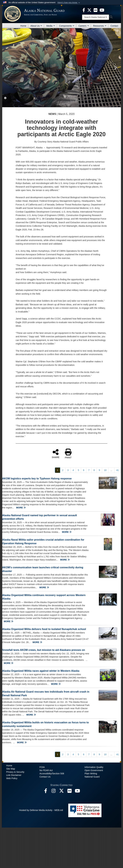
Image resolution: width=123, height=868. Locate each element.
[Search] (96, 17)
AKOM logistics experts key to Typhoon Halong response (37, 479)
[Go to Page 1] (58, 470)
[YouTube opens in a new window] (78, 792)
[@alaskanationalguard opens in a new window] (54, 792)
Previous (8, 68)
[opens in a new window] (84, 10)
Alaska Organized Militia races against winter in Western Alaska (41, 671)
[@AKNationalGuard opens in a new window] (62, 792)
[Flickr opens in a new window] (70, 792)
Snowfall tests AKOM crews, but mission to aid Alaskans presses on (44, 650)
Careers (84, 26)
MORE (21, 508)
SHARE (56, 454)
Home (23, 26)
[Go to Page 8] (94, 470)
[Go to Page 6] (84, 470)
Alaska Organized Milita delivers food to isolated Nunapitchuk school (44, 629)
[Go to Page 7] (89, 470)
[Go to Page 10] (105, 470)
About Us (36, 26)
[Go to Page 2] (63, 470)
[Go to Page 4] (73, 470)
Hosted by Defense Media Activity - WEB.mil (41, 810)
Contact (114, 26)
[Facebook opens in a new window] (46, 792)
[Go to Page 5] (78, 470)
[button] (69, 3)
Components (67, 26)
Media (51, 26)
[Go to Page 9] (99, 470)
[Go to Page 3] (68, 470)
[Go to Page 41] (118, 470)
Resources (100, 26)
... (111, 470)
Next (115, 68)
